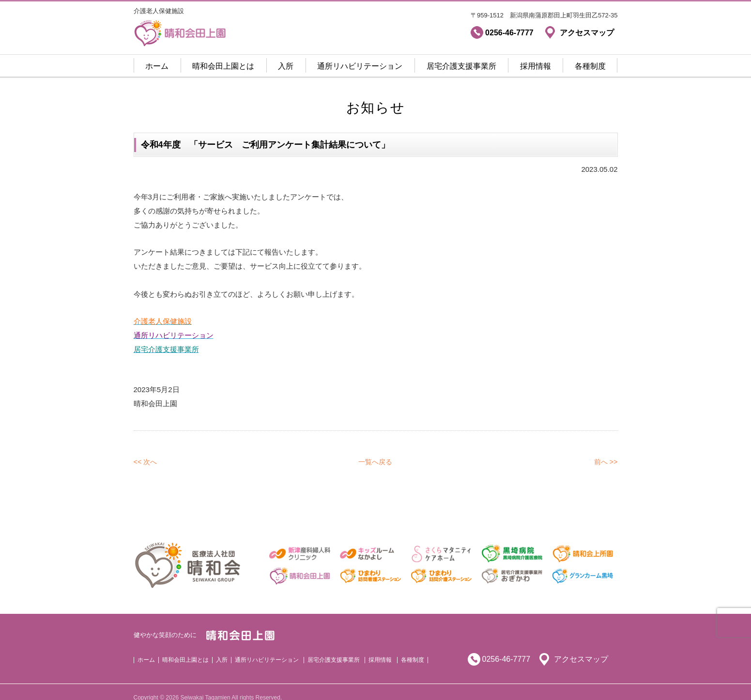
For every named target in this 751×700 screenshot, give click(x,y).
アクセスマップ (581, 647)
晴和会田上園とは (223, 66)
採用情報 (536, 66)
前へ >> (605, 450)
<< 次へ (146, 450)
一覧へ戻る (375, 450)
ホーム (157, 66)
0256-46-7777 (506, 647)
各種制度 (590, 66)
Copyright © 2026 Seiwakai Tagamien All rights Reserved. (208, 686)
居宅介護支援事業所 (461, 66)
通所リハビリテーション (360, 66)
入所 (286, 66)
